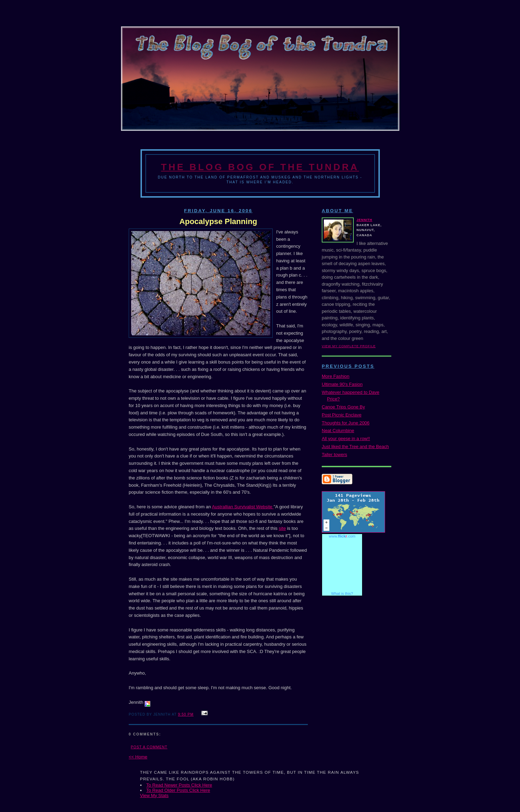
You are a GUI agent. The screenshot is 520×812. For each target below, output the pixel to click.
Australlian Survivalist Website (243, 507)
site (282, 528)
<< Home (138, 757)
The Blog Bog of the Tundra (260, 167)
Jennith (364, 220)
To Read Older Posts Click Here (178, 790)
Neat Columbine (338, 431)
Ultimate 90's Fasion (342, 384)
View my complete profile (349, 346)
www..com (342, 536)
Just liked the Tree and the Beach (355, 447)
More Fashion (335, 376)
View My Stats (154, 795)
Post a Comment (149, 747)
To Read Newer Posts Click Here (179, 785)
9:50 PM (186, 714)
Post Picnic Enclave (342, 415)
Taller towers (334, 455)
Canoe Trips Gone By (343, 407)
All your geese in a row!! (346, 439)
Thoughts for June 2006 (346, 423)
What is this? (342, 594)
